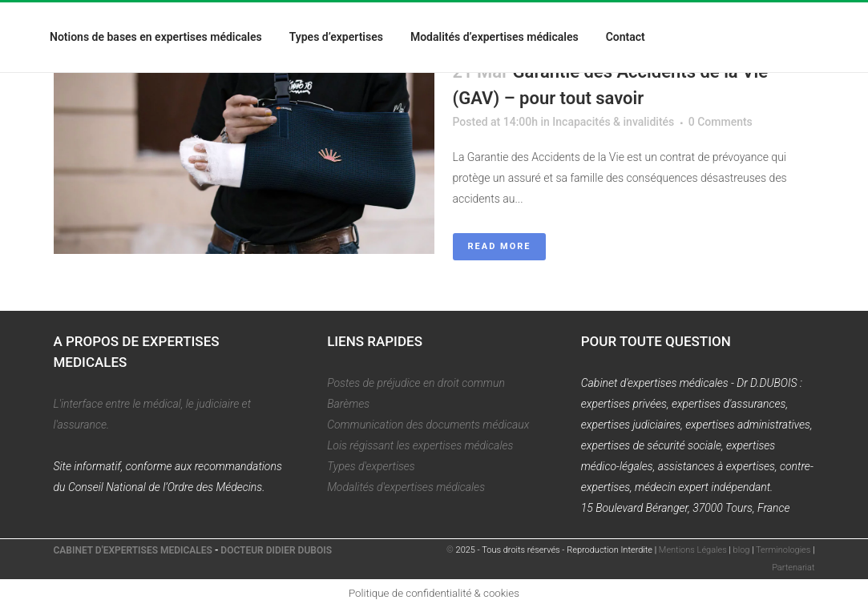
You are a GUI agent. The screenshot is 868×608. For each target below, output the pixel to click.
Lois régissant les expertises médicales (420, 445)
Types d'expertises (371, 466)
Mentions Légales (693, 550)
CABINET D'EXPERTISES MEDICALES (133, 550)
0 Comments (721, 122)
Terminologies (783, 550)
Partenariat (793, 568)
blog (742, 550)
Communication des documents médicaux (428, 425)
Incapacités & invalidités (613, 122)
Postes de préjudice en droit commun (416, 383)
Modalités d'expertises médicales (406, 487)
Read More (500, 246)
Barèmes (348, 404)
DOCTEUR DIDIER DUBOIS (276, 550)
